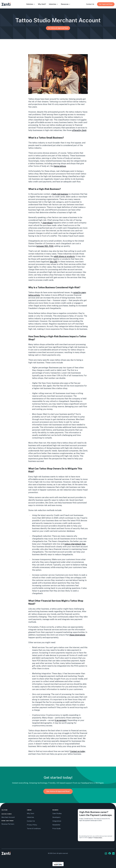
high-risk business (60, 194)
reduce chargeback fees (75, 544)
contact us (90, 4)
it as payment (61, 720)
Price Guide (56, 829)
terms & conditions (34, 829)
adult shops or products (64, 256)
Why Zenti (30, 814)
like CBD (54, 262)
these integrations (77, 635)
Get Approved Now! (106, 4)
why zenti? (42, 4)
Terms (90, 838)
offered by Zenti (79, 130)
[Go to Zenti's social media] (106, 853)
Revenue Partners (8, 824)
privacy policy (32, 825)
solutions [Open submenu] (31, 4)
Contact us (31, 821)
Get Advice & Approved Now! (58, 28)
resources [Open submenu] (66, 4)
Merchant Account (8, 817)
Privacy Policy (98, 838)
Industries (30, 817)
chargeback (48, 223)
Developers (56, 817)
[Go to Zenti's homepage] (6, 4)
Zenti (54, 853)
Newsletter (56, 825)
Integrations (57, 821)
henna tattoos (60, 166)
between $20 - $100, (45, 246)
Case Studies (57, 814)
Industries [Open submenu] (53, 4)
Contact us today (78, 751)
